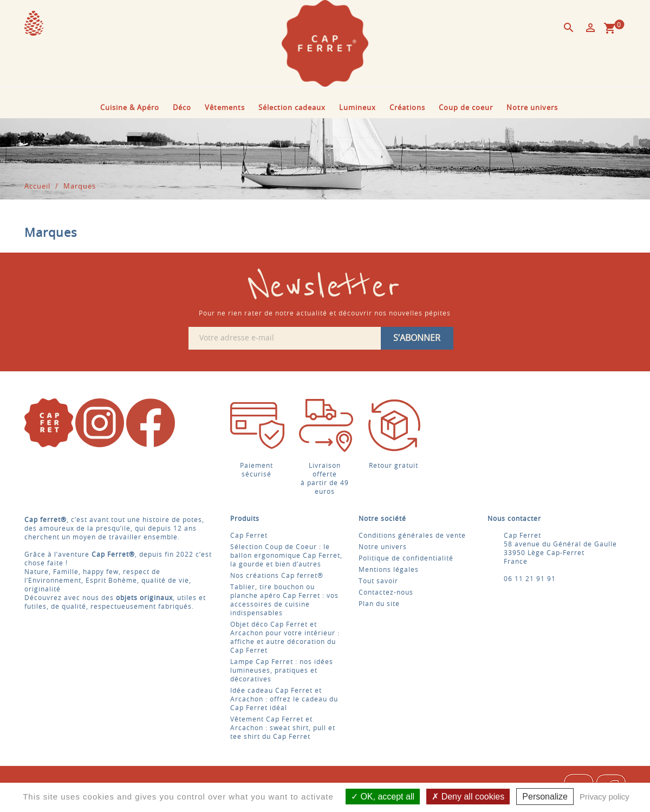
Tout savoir (378, 581)
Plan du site (379, 604)
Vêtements (225, 108)
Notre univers (532, 108)
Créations (407, 108)
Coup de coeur (466, 108)
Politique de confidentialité (406, 558)
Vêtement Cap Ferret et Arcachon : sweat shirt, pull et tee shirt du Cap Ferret (283, 728)
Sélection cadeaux (292, 108)
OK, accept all (383, 797)
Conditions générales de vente (412, 536)
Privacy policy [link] (604, 797)
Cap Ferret (249, 536)
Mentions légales (389, 570)
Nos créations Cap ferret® (277, 576)
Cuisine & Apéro (130, 108)
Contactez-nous (386, 592)
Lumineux (357, 108)
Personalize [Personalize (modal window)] (545, 797)
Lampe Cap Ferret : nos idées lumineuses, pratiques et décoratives (282, 671)
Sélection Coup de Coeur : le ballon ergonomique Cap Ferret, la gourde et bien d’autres (286, 556)
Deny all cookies (468, 797)
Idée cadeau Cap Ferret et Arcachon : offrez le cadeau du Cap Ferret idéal (284, 699)
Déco (182, 108)
